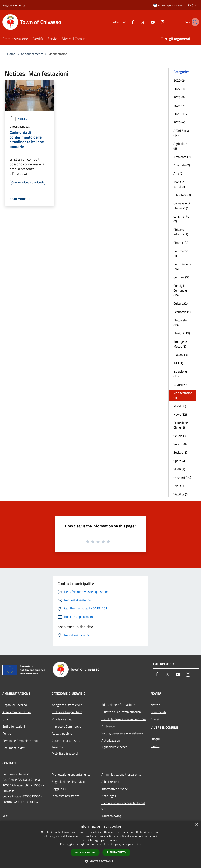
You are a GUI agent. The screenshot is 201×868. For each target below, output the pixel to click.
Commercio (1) (181, 253)
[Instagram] (157, 22)
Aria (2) (178, 173)
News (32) (180, 414)
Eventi (155, 746)
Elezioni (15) (182, 333)
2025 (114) (181, 114)
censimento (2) (181, 219)
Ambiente (108, 726)
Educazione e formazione (118, 705)
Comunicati (158, 712)
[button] (101, 861)
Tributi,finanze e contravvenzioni (124, 719)
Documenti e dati (14, 748)
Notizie (155, 705)
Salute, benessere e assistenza (122, 733)
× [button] (197, 825)
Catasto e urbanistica (66, 741)
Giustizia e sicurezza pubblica (121, 712)
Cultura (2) (181, 303)
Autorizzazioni (111, 740)
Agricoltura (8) (181, 146)
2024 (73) (180, 106)
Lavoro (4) (180, 385)
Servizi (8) (180, 444)
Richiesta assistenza (66, 796)
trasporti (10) (182, 478)
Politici (7, 733)
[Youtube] (147, 22)
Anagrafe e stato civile (67, 705)
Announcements (32, 54)
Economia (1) (182, 312)
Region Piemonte (14, 5)
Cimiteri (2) (181, 243)
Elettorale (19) (180, 323)
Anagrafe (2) (182, 165)
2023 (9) (179, 97)
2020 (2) (179, 80)
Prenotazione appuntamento (71, 774)
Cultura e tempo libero (67, 712)
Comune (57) (182, 277)
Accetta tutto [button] (85, 852)
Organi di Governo (15, 705)
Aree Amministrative (17, 712)
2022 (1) (179, 89)
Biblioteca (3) (182, 195)
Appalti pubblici (62, 733)
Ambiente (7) (182, 157)
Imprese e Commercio (66, 726)
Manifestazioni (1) (183, 395)
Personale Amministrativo (20, 741)
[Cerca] (194, 22)
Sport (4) (179, 461)
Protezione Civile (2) (181, 425)
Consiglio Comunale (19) (180, 290)
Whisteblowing (111, 816)
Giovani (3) (181, 355)
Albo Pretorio (110, 782)
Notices (18, 119)
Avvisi (155, 719)
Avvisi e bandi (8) (179, 184)
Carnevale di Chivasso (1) (182, 206)
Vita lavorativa (62, 719)
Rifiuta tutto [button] (116, 852)
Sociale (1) (180, 452)
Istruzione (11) (180, 374)
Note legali (109, 796)
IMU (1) (178, 363)
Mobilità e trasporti (65, 753)
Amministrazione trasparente (121, 774)
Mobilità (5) (181, 406)
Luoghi (155, 739)
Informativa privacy (115, 789)
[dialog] (100, 844)
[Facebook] (127, 22)
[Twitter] (137, 22)
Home (11, 54)
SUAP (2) (179, 469)
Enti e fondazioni (14, 726)
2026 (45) (180, 122)
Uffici (6, 719)
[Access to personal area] (168, 5)
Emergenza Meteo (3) (181, 344)
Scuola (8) (180, 436)
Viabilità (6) (181, 494)
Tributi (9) (180, 486)
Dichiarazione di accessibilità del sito (123, 806)
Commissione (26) (182, 266)
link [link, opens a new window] (139, 844)
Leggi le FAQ (60, 789)
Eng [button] (193, 5)
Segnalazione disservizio (68, 782)
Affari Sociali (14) (182, 133)
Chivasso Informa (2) (181, 232)
